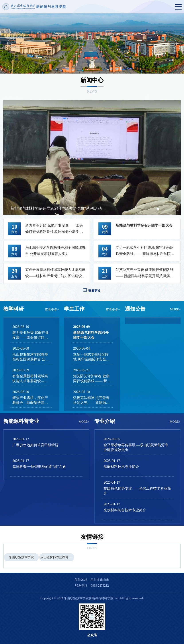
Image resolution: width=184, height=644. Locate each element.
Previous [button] (12, 43)
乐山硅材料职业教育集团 (57, 557)
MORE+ (175, 309)
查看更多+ (52, 310)
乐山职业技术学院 (21, 557)
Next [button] (172, 43)
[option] (92, 43)
